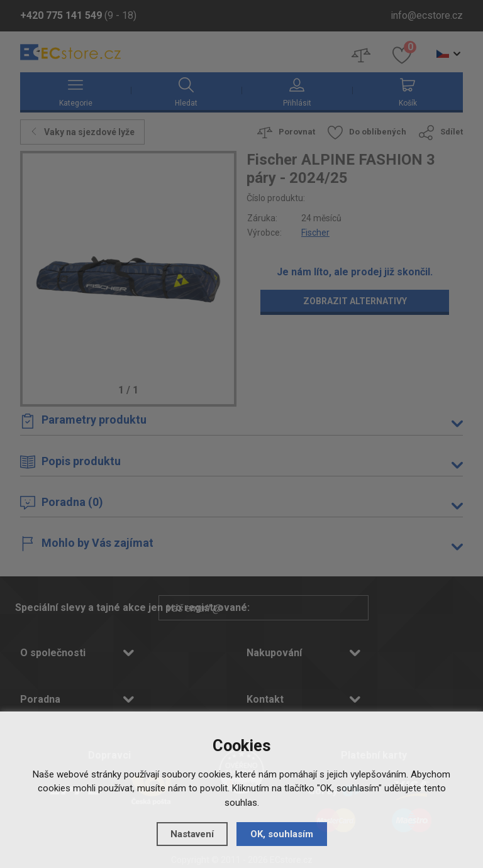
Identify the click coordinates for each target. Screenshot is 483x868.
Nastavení (192, 834)
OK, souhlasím (282, 834)
